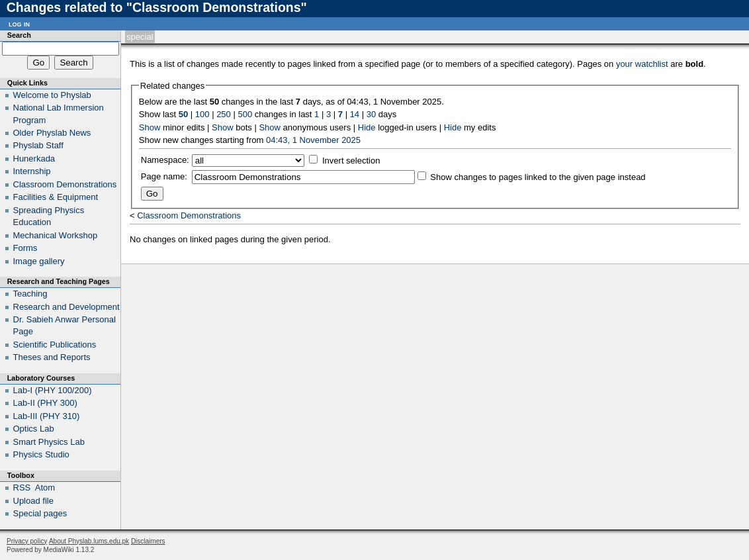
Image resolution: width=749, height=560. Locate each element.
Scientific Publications (55, 345)
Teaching (30, 294)
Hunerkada (34, 159)
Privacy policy (27, 541)
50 (183, 114)
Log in (19, 23)
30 (371, 114)
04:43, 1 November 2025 (313, 140)
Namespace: (165, 160)
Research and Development (66, 307)
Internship (32, 171)
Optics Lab (34, 429)
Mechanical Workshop (56, 235)
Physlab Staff (38, 145)
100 (202, 114)
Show (150, 127)
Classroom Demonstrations (189, 215)
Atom (45, 488)
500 (245, 114)
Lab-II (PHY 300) (45, 403)
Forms (25, 248)
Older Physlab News (52, 133)
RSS (22, 488)
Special (140, 37)
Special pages (40, 513)
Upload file (33, 501)
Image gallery (39, 261)
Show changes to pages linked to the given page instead (538, 177)
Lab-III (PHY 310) (47, 416)
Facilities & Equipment (56, 197)
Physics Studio (41, 454)
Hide (367, 127)
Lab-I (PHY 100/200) (53, 390)
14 (355, 114)
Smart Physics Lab (49, 442)
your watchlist (642, 64)
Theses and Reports (52, 357)
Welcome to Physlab (52, 95)
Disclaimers (148, 541)
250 (224, 114)
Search (19, 35)
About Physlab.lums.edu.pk (89, 541)
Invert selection (351, 161)
